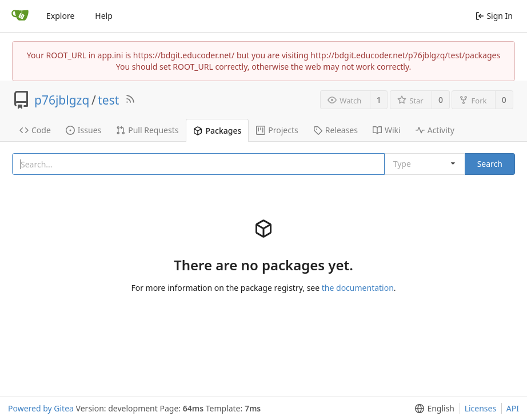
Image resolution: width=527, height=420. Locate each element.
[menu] (432, 409)
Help (104, 16)
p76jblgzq (62, 100)
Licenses (481, 408)
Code (35, 130)
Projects (277, 130)
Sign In (494, 16)
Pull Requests (147, 130)
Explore (60, 16)
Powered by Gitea (41, 408)
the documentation (358, 288)
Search (490, 164)
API (513, 408)
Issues (83, 130)
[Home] (20, 16)
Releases (336, 130)
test (108, 100)
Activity (435, 130)
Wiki (387, 130)
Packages (217, 131)
